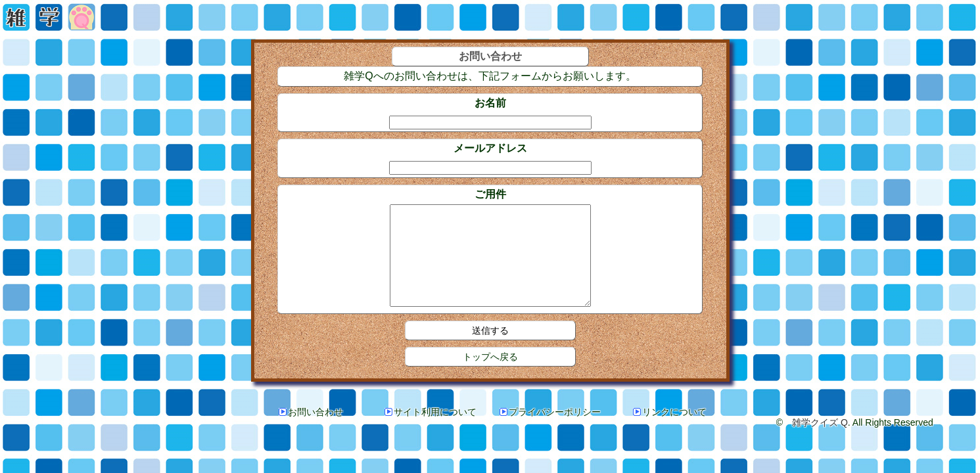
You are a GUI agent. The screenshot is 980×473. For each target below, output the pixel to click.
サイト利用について (431, 432)
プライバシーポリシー (550, 432)
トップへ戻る (490, 376)
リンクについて (670, 432)
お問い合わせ (311, 432)
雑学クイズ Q (820, 442)
